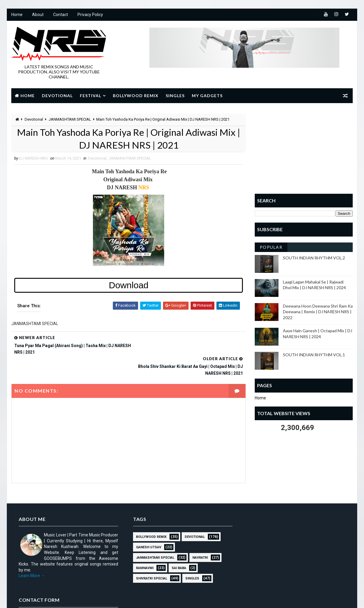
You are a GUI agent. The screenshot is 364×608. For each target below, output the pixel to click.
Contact (61, 15)
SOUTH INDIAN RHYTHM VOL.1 (314, 355)
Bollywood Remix (136, 96)
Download (127, 285)
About (38, 15)
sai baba (177, 548)
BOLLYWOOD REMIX (149, 516)
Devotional (57, 96)
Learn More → (32, 555)
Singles (175, 96)
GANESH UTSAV (147, 527)
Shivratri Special (149, 558)
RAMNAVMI (143, 548)
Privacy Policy (90, 15)
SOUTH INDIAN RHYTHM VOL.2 (314, 258)
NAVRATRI (198, 537)
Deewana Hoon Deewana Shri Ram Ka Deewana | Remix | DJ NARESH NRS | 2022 (318, 312)
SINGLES (190, 558)
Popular (271, 247)
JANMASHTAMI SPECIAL (70, 119)
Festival (91, 96)
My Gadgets (207, 96)
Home (17, 15)
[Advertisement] (304, 151)
